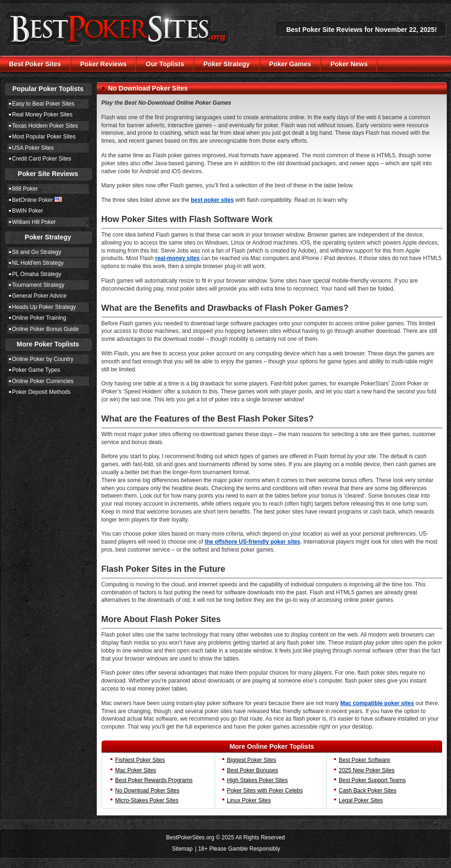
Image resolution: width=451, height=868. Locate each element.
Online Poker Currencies (43, 381)
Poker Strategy (227, 64)
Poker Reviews (104, 64)
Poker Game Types (36, 370)
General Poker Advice (39, 296)
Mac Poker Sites (136, 770)
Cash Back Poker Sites (368, 791)
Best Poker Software (364, 760)
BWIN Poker (28, 211)
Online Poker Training (39, 318)
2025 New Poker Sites (367, 770)
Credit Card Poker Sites (42, 159)
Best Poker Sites (35, 64)
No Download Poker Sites (147, 791)
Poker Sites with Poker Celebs (265, 791)
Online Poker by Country (43, 359)
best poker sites (212, 200)
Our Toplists (165, 64)
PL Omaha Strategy (37, 274)
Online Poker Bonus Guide (46, 329)
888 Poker (25, 189)
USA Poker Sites (33, 148)
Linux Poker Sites (249, 800)
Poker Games (290, 64)
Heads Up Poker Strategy (44, 307)
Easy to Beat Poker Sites (43, 104)
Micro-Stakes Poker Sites (147, 800)
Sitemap (182, 849)
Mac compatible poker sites (377, 703)
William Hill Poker (34, 222)
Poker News (349, 64)
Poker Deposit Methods (42, 392)
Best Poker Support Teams (372, 780)
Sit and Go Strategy (37, 252)
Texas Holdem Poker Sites (45, 126)
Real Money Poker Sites (43, 115)
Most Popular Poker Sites (44, 137)
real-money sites (177, 258)
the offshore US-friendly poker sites (253, 542)
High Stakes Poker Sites (257, 780)
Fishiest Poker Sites (140, 760)
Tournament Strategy (38, 285)
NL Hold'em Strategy (38, 263)
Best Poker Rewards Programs (154, 780)
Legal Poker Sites (361, 800)
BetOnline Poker (33, 200)
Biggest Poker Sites (252, 760)
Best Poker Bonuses (253, 770)
